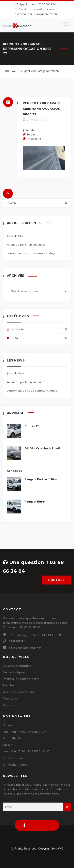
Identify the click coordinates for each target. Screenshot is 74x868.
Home (11, 71)
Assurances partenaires (19, 692)
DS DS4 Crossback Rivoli (33, 449)
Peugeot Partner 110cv (32, 479)
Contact (57, 580)
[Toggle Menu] (66, 25)
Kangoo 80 (15, 471)
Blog (15, 338)
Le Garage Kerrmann (17, 666)
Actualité (18, 329)
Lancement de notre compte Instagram (34, 253)
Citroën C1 (23, 426)
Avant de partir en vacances (26, 245)
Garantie (9, 705)
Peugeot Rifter (26, 502)
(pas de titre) (16, 236)
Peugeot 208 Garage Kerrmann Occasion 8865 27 (42, 109)
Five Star (9, 685)
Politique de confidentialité (21, 679)
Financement (12, 698)
